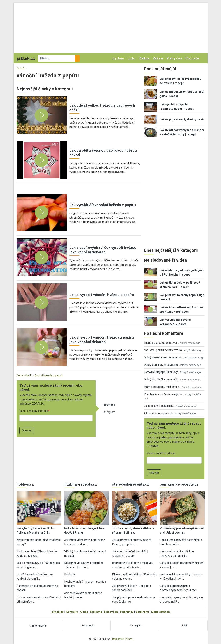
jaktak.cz (57, 612)
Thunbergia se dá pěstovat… (161, 343)
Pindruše (70, 574)
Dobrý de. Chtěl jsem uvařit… (161, 379)
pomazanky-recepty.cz (179, 484)
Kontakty (72, 612)
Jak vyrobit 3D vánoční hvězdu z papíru (103, 205)
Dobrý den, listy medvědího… (162, 365)
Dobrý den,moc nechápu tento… (163, 357)
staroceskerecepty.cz (131, 484)
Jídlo (131, 58)
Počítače (192, 58)
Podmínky (127, 612)
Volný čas (174, 58)
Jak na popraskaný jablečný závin (182, 119)
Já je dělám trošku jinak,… (159, 406)
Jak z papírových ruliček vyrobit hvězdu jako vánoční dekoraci (103, 250)
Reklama (96, 612)
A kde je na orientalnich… (159, 413)
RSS (185, 625)
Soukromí (142, 612)
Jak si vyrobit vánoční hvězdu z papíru (102, 295)
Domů (20, 68)
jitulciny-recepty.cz (81, 484)
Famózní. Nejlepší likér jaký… (162, 372)
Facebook (109, 405)
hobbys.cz (25, 484)
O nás (84, 612)
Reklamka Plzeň (122, 639)
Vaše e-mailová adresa (34, 411)
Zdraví (158, 58)
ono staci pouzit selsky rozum (163, 350)
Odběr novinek (38, 626)
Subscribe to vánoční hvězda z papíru (40, 375)
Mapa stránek (160, 612)
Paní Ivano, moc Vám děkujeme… (164, 394)
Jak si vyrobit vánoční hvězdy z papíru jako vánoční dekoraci (102, 340)
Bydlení (118, 58)
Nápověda (111, 612)
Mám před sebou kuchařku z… (162, 387)
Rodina (144, 58)
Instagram (109, 412)
